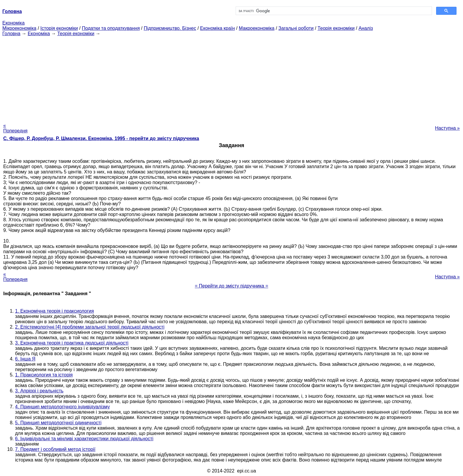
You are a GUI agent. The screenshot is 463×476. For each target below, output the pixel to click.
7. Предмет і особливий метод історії (55, 449)
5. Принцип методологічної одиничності (58, 423)
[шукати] (333, 11)
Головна (11, 34)
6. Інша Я (25, 359)
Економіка (13, 23)
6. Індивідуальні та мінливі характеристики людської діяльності (84, 439)
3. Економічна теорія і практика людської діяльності (72, 343)
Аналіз (366, 28)
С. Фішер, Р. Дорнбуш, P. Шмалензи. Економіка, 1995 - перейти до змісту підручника (101, 138)
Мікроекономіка (19, 28)
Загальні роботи (296, 28)
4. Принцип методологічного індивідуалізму (62, 407)
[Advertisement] (231, 78)
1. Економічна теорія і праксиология (54, 311)
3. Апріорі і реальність (39, 391)
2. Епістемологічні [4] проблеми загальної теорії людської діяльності (90, 327)
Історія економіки (59, 28)
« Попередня (15, 128)
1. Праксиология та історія (44, 375)
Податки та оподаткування (111, 28)
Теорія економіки (336, 28)
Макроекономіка (257, 28)
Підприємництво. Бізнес (170, 28)
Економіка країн (218, 28)
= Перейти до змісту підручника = (232, 286)
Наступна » (447, 128)
